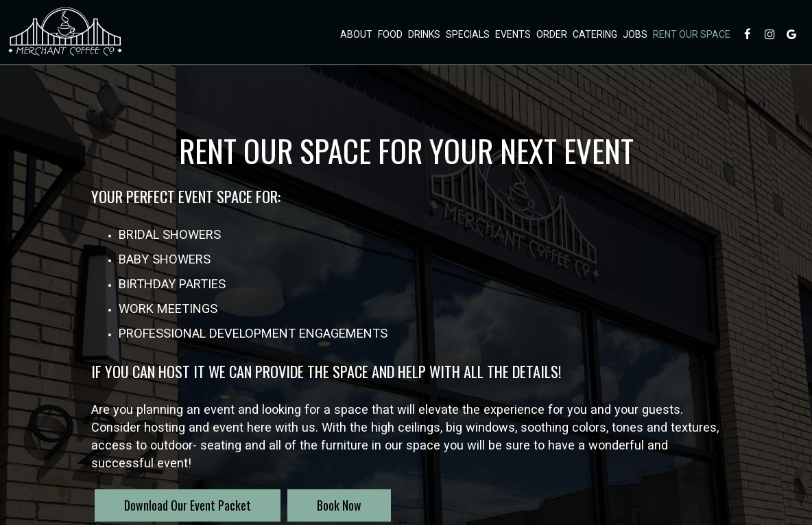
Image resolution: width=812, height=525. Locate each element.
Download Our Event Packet (188, 505)
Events (512, 34)
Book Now (324, 509)
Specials (467, 34)
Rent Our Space (691, 34)
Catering (594, 34)
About (356, 34)
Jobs (634, 34)
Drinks (423, 34)
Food (390, 34)
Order (551, 34)
